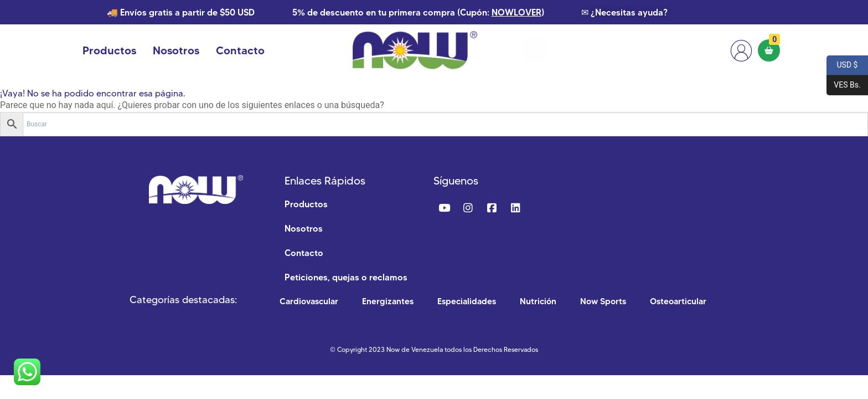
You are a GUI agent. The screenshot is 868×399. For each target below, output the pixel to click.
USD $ (842, 65)
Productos (109, 50)
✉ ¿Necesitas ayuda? (624, 12)
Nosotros (176, 50)
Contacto (240, 50)
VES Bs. (844, 85)
